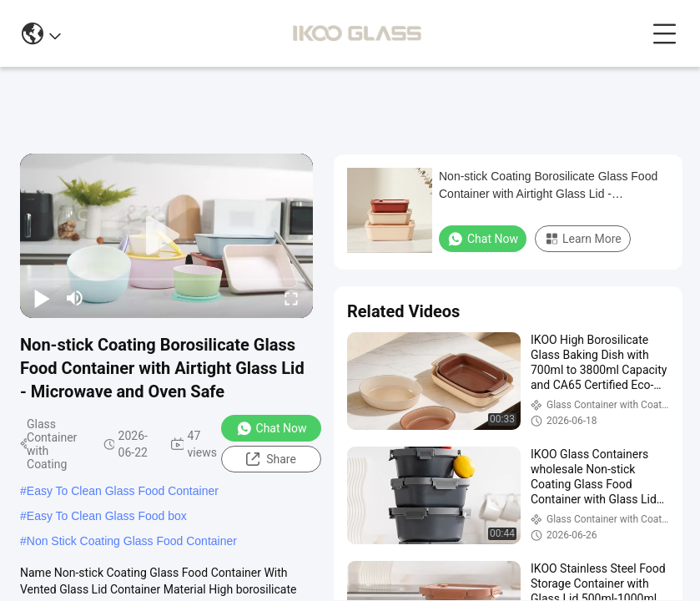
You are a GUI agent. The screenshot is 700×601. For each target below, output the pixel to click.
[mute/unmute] (75, 298)
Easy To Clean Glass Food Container (123, 491)
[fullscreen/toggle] (291, 298)
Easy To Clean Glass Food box (107, 516)
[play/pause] (42, 298)
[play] (167, 236)
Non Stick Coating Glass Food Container (132, 541)
